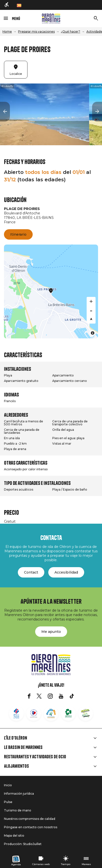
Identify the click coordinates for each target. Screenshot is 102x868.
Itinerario (18, 234)
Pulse (8, 802)
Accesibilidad (66, 572)
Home (7, 31)
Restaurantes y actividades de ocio (35, 757)
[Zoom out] (91, 310)
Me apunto (51, 632)
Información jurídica (19, 794)
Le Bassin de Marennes (23, 747)
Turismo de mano (18, 810)
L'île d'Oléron (15, 738)
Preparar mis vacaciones (36, 31)
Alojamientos (16, 766)
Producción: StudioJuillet (23, 844)
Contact (31, 572)
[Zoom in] (91, 301)
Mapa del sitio (14, 836)
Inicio (8, 785)
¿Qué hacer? (71, 31)
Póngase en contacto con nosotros (31, 827)
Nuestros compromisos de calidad (30, 819)
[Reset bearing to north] (91, 319)
